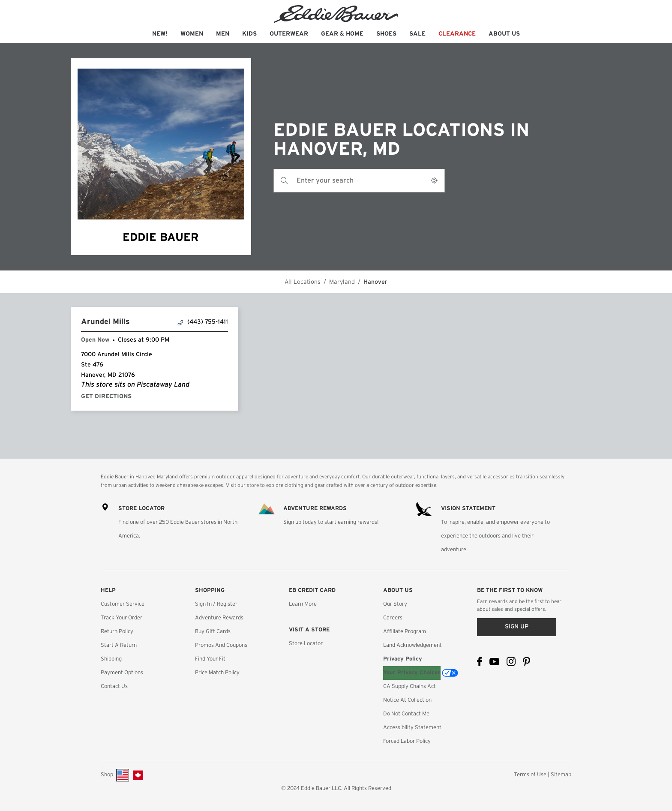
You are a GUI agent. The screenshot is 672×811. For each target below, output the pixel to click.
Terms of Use (530, 775)
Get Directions (106, 396)
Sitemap (561, 775)
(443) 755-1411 (203, 322)
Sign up (517, 627)
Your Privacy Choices (412, 673)
